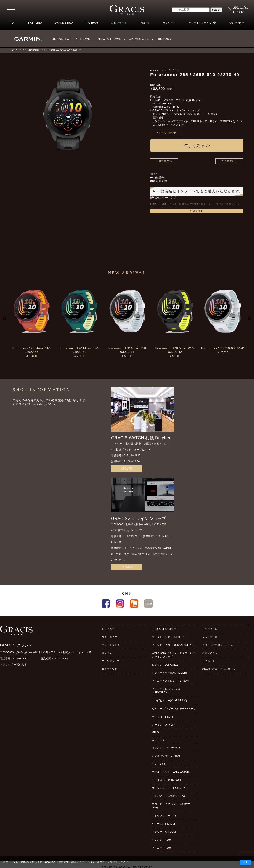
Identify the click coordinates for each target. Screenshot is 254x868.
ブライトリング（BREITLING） (171, 637)
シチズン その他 (161, 840)
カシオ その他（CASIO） (167, 756)
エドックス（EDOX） (165, 816)
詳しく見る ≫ (197, 145)
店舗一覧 (145, 23)
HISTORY (164, 39)
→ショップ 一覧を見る (13, 665)
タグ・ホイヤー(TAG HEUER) (169, 673)
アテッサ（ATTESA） (165, 832)
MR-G (155, 733)
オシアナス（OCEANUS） (168, 748)
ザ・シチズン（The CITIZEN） (170, 788)
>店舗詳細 (127, 468)
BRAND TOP (62, 39)
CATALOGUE (139, 39)
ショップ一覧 (210, 637)
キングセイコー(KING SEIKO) (170, 701)
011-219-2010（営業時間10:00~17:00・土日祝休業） (187, 114)
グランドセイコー (112, 661)
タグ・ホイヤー (111, 637)
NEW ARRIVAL (109, 39)
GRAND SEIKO (64, 23)
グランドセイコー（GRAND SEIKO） (174, 645)
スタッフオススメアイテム (218, 645)
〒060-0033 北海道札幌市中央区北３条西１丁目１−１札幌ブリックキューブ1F (46, 652)
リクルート (169, 23)
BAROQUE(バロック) (165, 629)
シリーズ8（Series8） (165, 824)
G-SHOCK (158, 740)
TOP (13, 23)
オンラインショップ (200, 23)
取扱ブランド (119, 23)
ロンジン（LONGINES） (166, 665)
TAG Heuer (92, 23)
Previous (4, 319)
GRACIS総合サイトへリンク (219, 669)
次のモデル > (229, 161)
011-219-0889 (164, 104)
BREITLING (35, 23)
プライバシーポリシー (95, 862)
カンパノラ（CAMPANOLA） (169, 796)
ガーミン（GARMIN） (29, 50)
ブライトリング (111, 645)
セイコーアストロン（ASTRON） (172, 681)
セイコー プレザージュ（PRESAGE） (174, 709)
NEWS (85, 39)
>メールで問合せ (167, 133)
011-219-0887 (19, 659)
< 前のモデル (164, 161)
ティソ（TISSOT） (163, 717)
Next (250, 319)
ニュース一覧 (210, 629)
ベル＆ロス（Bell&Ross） (167, 780)
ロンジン (107, 653)
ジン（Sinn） (160, 764)
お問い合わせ (236, 23)
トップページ (109, 629)
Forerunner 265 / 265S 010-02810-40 (62, 50)
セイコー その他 (161, 848)
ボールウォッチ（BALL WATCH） (172, 772)
